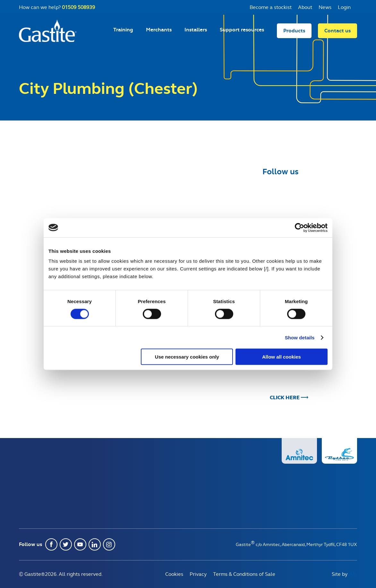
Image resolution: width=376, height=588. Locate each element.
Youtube (80, 544)
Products (294, 31)
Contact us (338, 31)
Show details (300, 337)
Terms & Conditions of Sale (244, 574)
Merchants (159, 30)
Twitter (66, 544)
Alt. (353, 574)
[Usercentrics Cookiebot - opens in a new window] (299, 228)
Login (344, 7)
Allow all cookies (282, 357)
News (325, 7)
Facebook (51, 544)
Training (123, 30)
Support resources (242, 30)
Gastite (48, 31)
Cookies (174, 574)
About (305, 7)
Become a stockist (271, 7)
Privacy (198, 574)
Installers (196, 30)
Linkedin (95, 544)
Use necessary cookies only (187, 357)
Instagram (109, 544)
